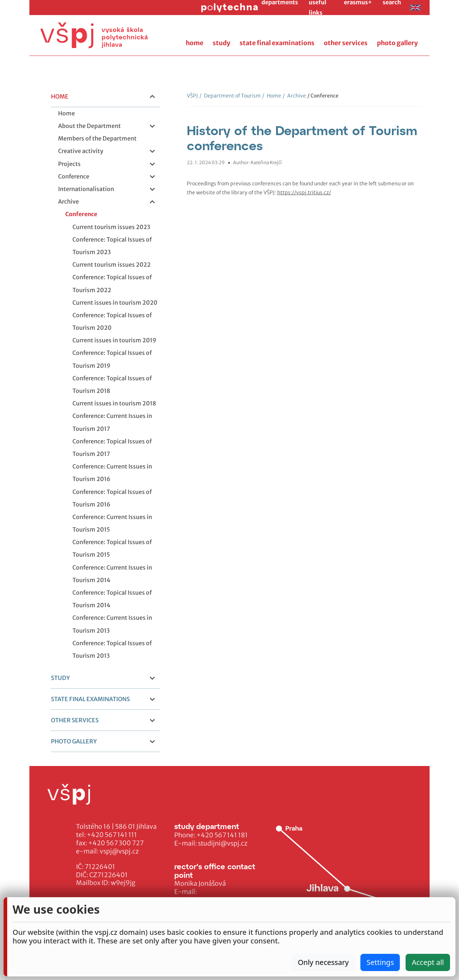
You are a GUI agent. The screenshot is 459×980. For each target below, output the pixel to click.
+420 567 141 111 (112, 835)
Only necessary (323, 962)
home (195, 43)
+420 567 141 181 (222, 835)
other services (346, 43)
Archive (294, 96)
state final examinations (277, 43)
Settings (380, 962)
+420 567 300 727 (116, 843)
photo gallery (397, 43)
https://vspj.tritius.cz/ (304, 192)
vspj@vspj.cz (119, 851)
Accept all (428, 962)
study (221, 43)
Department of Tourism (230, 96)
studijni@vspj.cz (223, 843)
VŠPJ (192, 96)
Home (272, 96)
